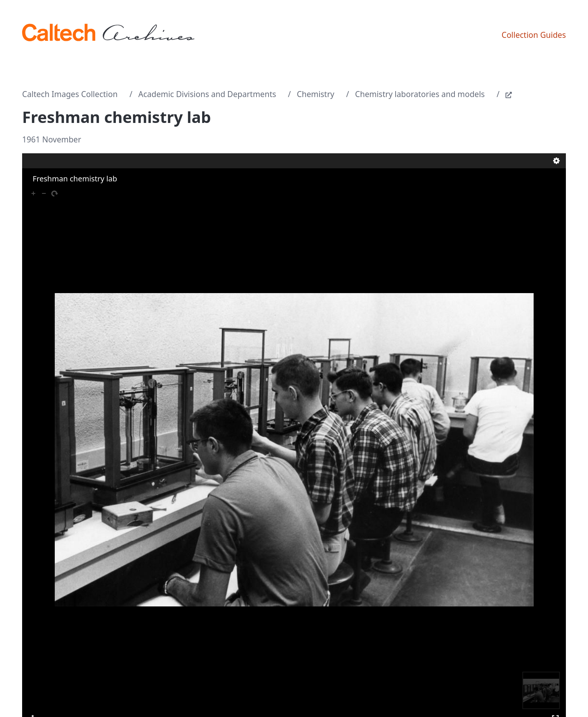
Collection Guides (534, 35)
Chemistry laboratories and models (420, 94)
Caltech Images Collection (70, 94)
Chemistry (315, 94)
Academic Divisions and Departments (207, 94)
